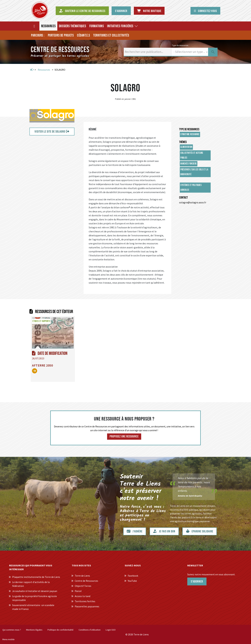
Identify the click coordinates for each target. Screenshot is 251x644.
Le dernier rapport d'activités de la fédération (31, 584)
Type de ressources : (180, 45)
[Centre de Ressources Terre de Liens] (40, 10)
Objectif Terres (83, 586)
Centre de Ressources (86, 581)
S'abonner (197, 582)
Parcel (78, 591)
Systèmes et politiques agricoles (191, 188)
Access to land (83, 596)
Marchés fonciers (188, 164)
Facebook (133, 576)
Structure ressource (190, 134)
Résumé (93, 129)
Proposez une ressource (124, 436)
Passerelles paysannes (87, 606)
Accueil (32, 70)
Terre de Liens (82, 576)
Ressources (44, 70)
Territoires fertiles (85, 601)
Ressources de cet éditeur (54, 312)
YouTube (132, 581)
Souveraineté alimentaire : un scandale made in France (33, 607)
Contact (183, 198)
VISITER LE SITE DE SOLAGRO (50, 132)
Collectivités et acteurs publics (192, 155)
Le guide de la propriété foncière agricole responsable (34, 598)
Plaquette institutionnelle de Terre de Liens (36, 577)
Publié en (119, 99)
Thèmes (183, 142)
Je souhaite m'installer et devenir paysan (35, 591)
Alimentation (186, 147)
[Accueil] (34, 26)
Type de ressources (189, 129)
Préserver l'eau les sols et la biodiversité (194, 172)
